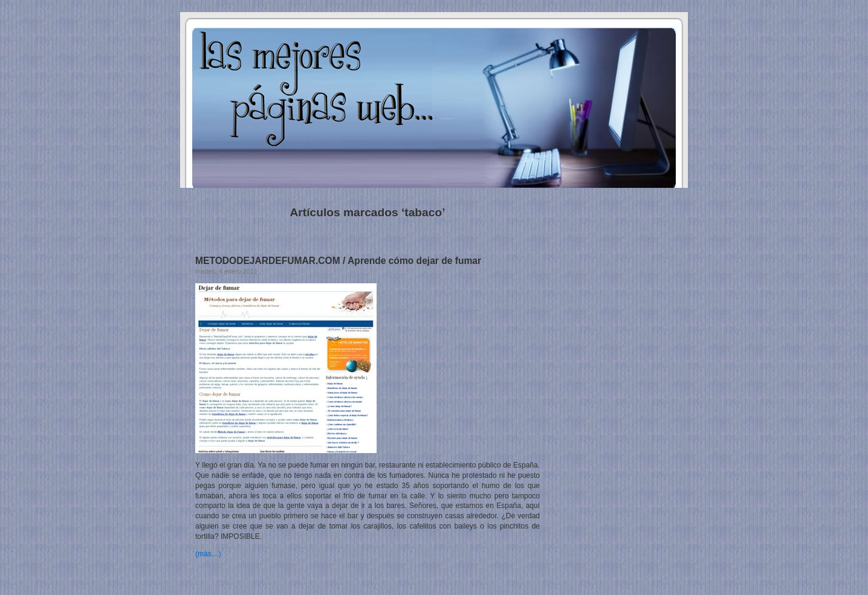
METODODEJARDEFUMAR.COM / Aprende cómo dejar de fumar (338, 261)
